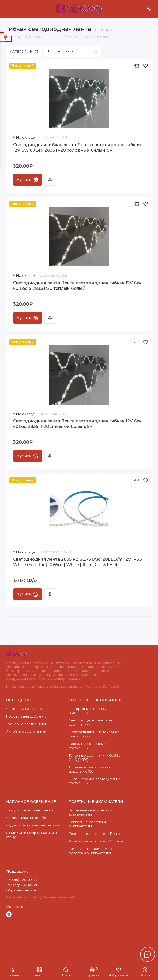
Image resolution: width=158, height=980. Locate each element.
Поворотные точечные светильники (89, 711)
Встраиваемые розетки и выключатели (91, 812)
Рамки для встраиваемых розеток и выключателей (91, 851)
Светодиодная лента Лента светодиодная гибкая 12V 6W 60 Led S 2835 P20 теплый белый (77, 286)
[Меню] (9, 9)
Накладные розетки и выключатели (87, 824)
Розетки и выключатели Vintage (96, 841)
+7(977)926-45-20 (22, 885)
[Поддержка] (149, 9)
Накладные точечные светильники (87, 746)
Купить (27, 180)
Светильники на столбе (26, 818)
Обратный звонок (21, 890)
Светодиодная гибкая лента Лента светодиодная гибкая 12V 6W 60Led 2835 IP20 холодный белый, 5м (77, 148)
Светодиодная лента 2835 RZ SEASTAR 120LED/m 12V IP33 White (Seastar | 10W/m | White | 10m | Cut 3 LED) (77, 562)
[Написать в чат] (148, 954)
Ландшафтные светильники (30, 810)
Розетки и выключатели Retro (94, 834)
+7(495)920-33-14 (22, 880)
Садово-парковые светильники (33, 825)
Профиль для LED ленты (27, 716)
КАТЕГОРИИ (24, 51)
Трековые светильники (26, 724)
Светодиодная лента (24, 709)
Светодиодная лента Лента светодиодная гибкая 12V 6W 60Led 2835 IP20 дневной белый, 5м (77, 424)
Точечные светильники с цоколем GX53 (90, 769)
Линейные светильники (26, 731)
